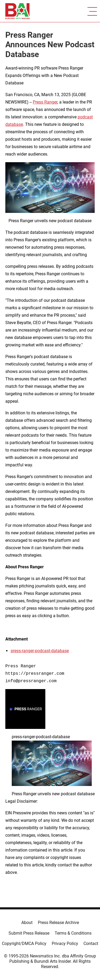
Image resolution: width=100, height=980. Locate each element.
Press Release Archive (58, 923)
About (27, 923)
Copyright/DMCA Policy (24, 944)
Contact (91, 944)
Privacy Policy (65, 944)
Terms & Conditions (73, 933)
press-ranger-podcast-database (40, 651)
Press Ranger (45, 102)
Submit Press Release (29, 933)
